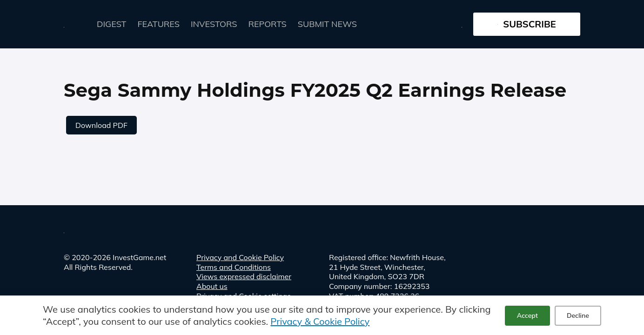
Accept (527, 315)
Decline (578, 315)
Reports (268, 24)
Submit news (327, 24)
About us (212, 286)
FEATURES (159, 24)
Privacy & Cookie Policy (320, 321)
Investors (214, 24)
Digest (112, 24)
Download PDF (101, 125)
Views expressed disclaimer (244, 276)
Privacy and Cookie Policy (240, 257)
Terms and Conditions (234, 267)
